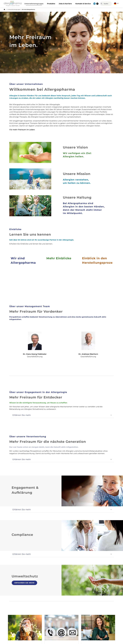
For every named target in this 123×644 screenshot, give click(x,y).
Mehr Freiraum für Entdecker (36, 397)
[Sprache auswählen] (116, 4)
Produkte (51, 4)
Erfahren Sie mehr (24, 583)
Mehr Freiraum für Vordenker (36, 311)
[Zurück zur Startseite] (5, 9)
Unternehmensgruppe (34, 4)
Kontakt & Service (83, 4)
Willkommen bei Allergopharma (42, 89)
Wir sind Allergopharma (28, 9)
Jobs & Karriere (65, 4)
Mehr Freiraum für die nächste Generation (48, 442)
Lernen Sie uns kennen (30, 234)
